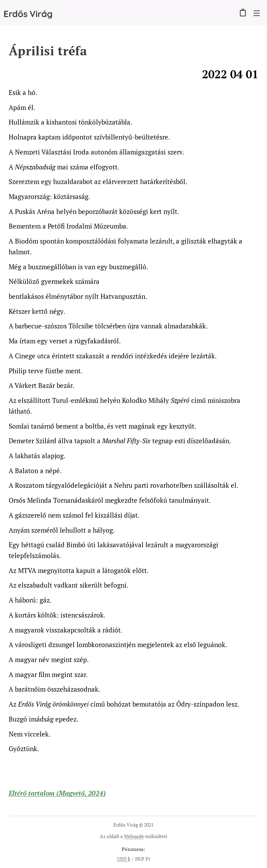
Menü (257, 13)
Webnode (134, 836)
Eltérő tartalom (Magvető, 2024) (57, 793)
